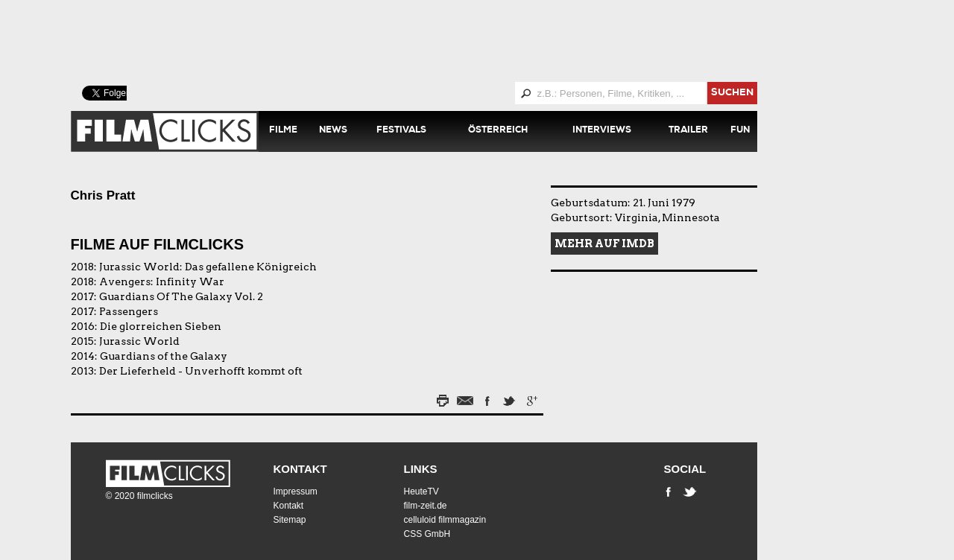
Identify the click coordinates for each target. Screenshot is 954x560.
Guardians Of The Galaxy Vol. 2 (181, 296)
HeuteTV (421, 491)
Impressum (296, 491)
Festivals (401, 131)
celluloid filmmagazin (445, 520)
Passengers (129, 311)
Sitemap (290, 520)
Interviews (602, 131)
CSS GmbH (427, 534)
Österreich (498, 131)
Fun (740, 131)
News (333, 131)
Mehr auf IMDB (604, 244)
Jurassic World (139, 341)
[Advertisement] (432, 41)
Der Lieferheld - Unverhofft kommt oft (201, 371)
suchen (732, 93)
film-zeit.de (426, 506)
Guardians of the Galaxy (164, 356)
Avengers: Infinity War (162, 281)
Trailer (688, 131)
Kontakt (300, 469)
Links (421, 469)
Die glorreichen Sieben (161, 326)
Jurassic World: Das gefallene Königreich (208, 267)
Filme (283, 131)
